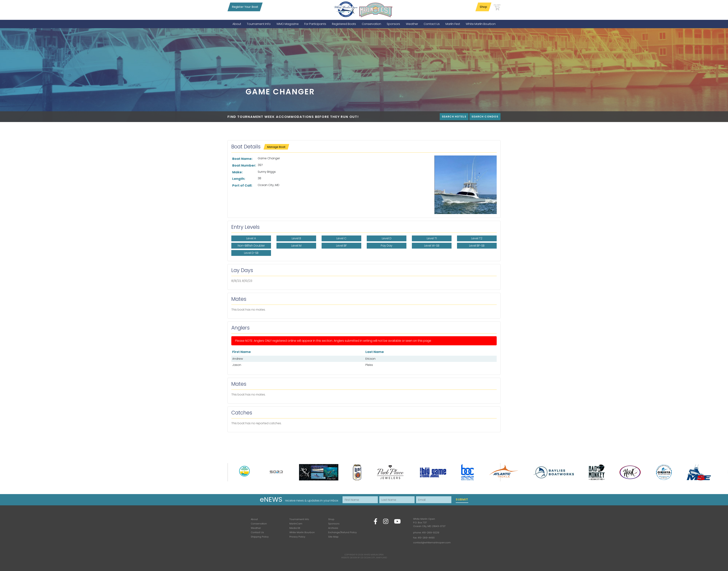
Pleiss (369, 365)
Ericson (370, 359)
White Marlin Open (374, 555)
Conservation (259, 524)
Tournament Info (299, 519)
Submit (462, 499)
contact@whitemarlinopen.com (432, 543)
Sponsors (334, 524)
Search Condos (485, 117)
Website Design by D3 (352, 558)
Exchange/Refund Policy (342, 532)
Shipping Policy (260, 537)
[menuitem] (237, 24)
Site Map (333, 537)
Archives (333, 528)
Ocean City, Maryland (375, 558)
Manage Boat (276, 147)
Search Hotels (454, 117)
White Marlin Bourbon (302, 532)
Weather (256, 528)
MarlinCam (296, 524)
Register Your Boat (245, 7)
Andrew (238, 359)
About (254, 519)
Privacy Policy (297, 537)
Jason (237, 365)
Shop (483, 7)
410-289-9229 (431, 533)
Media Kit (295, 528)
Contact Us (257, 532)
